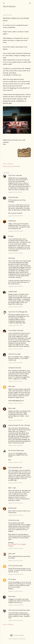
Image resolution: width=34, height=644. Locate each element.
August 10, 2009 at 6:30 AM (16, 548)
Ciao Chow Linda (14, 175)
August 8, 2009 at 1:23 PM (15, 307)
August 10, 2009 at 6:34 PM (16, 605)
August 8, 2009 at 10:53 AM (16, 286)
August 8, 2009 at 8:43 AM (16, 216)
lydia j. (10, 554)
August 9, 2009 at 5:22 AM (15, 381)
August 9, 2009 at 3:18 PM (15, 420)
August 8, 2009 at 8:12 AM (15, 192)
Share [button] (4, 164)
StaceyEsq (12, 197)
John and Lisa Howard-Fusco (17, 610)
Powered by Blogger (17, 635)
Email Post (10, 164)
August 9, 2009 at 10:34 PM (16, 503)
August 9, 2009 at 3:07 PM (15, 403)
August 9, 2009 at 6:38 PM (15, 445)
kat (9, 236)
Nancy (10, 408)
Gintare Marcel (22, 639)
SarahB (11, 221)
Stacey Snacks (9, 7)
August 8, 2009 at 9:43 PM (15, 325)
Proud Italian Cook (14, 330)
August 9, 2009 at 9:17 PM (15, 462)
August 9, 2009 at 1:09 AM (15, 349)
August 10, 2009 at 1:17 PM (15, 591)
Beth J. (11, 488)
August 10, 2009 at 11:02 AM (16, 574)
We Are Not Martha (15, 451)
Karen (10, 596)
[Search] (30, 3)
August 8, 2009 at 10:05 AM (16, 231)
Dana (10, 258)
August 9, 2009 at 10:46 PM (16, 515)
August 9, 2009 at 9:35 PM (15, 483)
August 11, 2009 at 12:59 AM (16, 620)
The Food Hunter (14, 566)
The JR (11, 579)
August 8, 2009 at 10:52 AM (16, 253)
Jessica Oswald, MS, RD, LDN (18, 425)
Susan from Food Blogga (16, 312)
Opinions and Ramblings (13, 166)
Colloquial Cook (13, 368)
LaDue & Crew (13, 354)
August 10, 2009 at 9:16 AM (16, 561)
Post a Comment (8, 624)
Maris (10, 386)
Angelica (11, 292)
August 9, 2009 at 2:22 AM (15, 363)
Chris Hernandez (14, 468)
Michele (11, 508)
